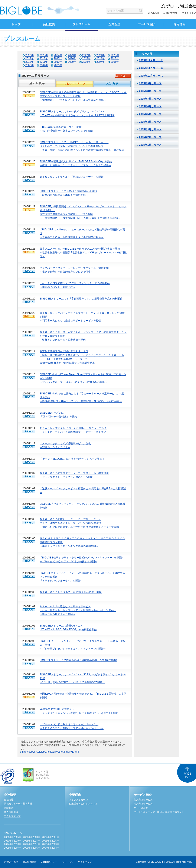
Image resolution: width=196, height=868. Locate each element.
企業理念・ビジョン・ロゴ (83, 804)
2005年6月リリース (150, 106)
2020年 (115, 55)
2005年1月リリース (150, 145)
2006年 (115, 62)
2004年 (44, 65)
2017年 (58, 58)
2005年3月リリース (150, 129)
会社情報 (9, 800)
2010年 (58, 62)
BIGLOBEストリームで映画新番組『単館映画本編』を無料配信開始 (79, 660)
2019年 (30, 58)
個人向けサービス (143, 800)
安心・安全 (68, 862)
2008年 (86, 62)
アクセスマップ (12, 816)
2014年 (101, 58)
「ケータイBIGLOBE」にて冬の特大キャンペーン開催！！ (73, 459)
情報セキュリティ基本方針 (18, 804)
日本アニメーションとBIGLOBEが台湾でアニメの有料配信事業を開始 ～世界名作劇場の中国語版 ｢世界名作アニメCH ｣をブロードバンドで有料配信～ (83, 253)
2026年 (30, 55)
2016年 (72, 58)
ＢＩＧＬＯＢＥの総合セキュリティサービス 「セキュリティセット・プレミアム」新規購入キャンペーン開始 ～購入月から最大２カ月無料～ (78, 610)
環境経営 (9, 808)
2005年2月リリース (150, 137)
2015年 (86, 58)
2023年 (72, 55)
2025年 (44, 55)
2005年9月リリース (150, 83)
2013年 (115, 58)
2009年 (72, 62)
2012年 (30, 62)
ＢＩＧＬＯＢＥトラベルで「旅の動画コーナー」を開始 (72, 177)
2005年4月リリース (150, 122)
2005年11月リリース (151, 68)
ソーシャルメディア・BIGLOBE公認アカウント (159, 812)
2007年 (101, 62)
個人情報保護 (11, 812)
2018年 (44, 58)
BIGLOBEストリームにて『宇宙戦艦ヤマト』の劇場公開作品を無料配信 (81, 299)
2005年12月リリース (151, 60)
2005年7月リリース (150, 99)
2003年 (58, 65)
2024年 (58, 55)
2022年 (86, 55)
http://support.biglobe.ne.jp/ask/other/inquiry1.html (50, 752)
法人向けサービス (143, 804)
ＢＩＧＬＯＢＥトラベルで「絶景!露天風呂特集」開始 (71, 592)
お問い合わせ (11, 862)
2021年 (101, 55)
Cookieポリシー (49, 862)
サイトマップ (85, 862)
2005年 (30, 65)
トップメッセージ (78, 800)
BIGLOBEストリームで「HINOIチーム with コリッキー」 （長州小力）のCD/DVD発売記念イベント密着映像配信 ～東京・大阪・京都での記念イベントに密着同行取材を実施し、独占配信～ (83, 146)
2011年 (44, 62)
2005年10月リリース (151, 76)
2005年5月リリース (150, 114)
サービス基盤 (141, 808)
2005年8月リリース (150, 91)
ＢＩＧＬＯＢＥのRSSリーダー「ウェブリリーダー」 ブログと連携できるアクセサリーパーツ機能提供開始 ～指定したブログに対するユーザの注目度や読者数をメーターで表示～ (81, 523)
